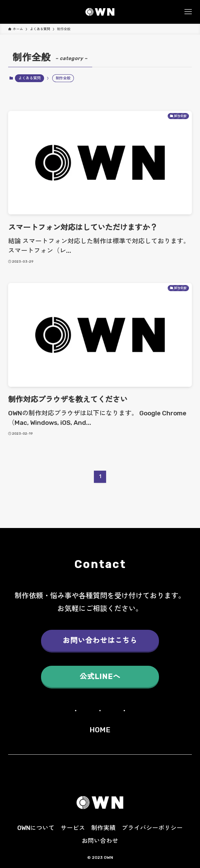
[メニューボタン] (188, 12)
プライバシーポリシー (152, 828)
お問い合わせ (100, 841)
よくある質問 (29, 78)
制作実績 (103, 828)
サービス (73, 828)
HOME (100, 730)
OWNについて (36, 828)
